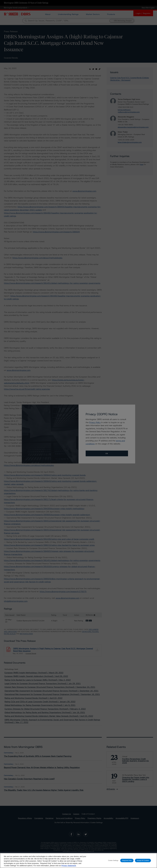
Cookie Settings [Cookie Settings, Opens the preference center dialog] (113, 860)
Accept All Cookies (143, 860)
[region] (78, 860)
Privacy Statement (69, 866)
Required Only (127, 860)
